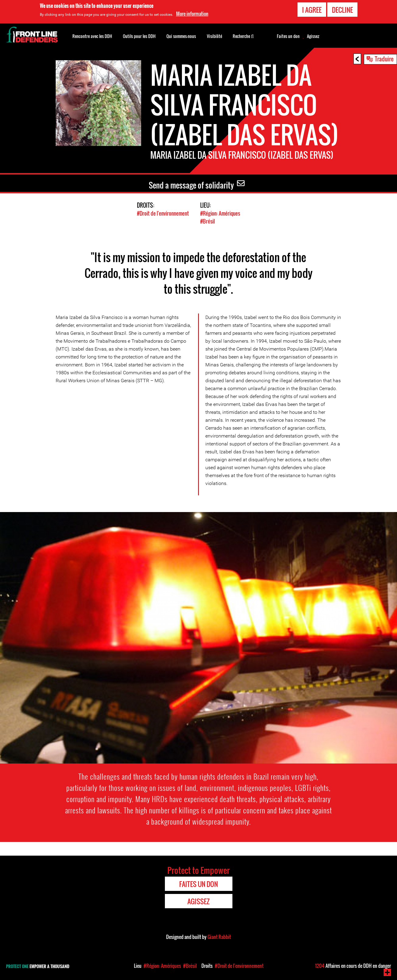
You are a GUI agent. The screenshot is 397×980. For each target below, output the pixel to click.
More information (192, 14)
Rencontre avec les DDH (92, 36)
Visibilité (214, 36)
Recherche (243, 36)
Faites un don (288, 36)
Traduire (384, 59)
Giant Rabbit (219, 937)
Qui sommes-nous (181, 36)
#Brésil (207, 221)
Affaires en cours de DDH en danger (353, 966)
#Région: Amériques (220, 213)
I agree (312, 10)
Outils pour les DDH (139, 36)
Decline (342, 10)
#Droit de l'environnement (163, 213)
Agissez (313, 36)
